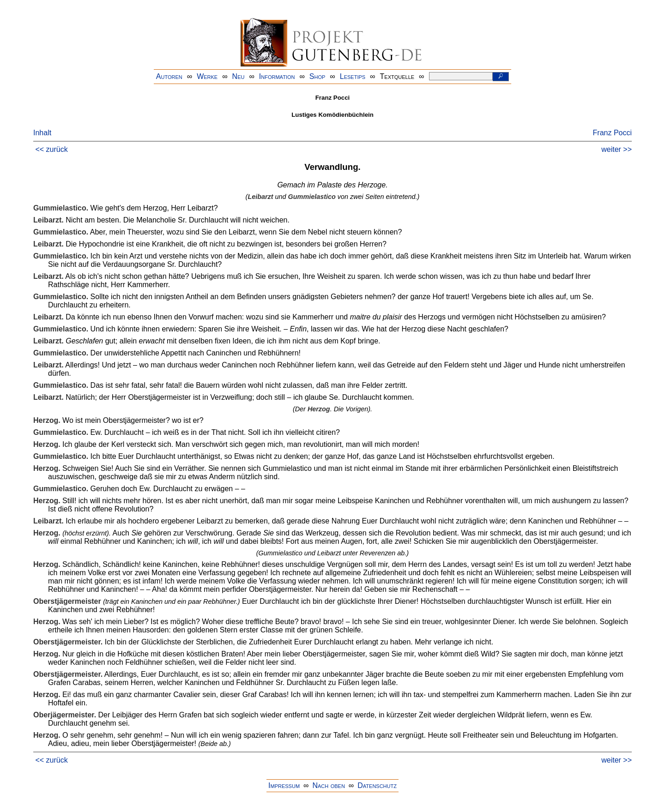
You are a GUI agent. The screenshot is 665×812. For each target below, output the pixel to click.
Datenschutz (377, 785)
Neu (239, 76)
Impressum (284, 785)
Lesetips (353, 76)
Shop (317, 76)
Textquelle (397, 76)
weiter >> (617, 149)
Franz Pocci (612, 133)
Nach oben (328, 785)
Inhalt (42, 133)
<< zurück (51, 149)
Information (277, 76)
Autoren (169, 76)
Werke (207, 76)
